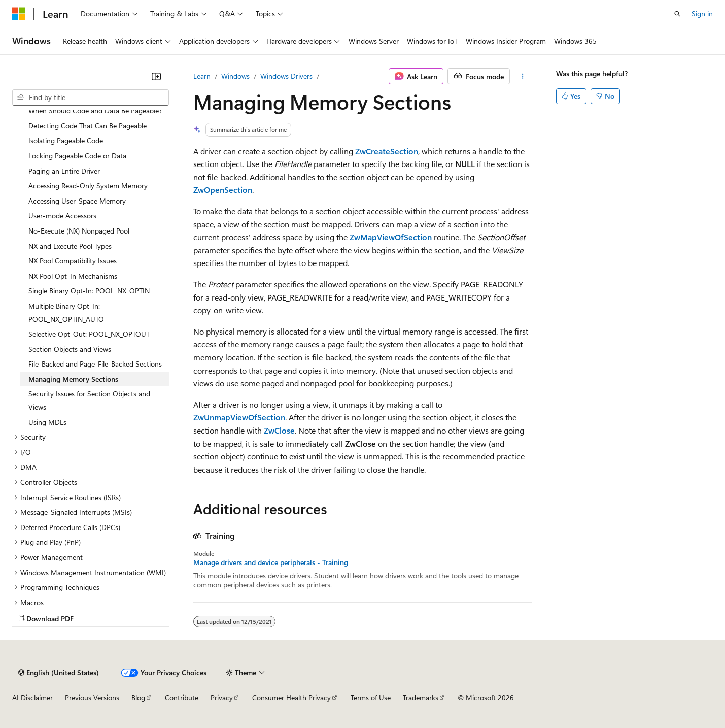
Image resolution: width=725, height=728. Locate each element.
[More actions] (523, 76)
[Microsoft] (19, 14)
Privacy (222, 697)
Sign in (702, 13)
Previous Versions (92, 697)
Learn (202, 76)
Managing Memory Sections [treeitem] (73, 379)
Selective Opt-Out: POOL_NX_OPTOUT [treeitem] (89, 334)
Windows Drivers (286, 76)
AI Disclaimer (32, 697)
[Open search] (677, 14)
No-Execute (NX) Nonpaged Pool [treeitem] (79, 231)
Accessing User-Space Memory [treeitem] (77, 201)
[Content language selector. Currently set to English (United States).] (59, 673)
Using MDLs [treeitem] (47, 422)
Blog (138, 697)
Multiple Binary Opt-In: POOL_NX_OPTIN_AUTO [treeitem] (66, 312)
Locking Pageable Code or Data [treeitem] (77, 156)
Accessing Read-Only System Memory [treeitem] (88, 186)
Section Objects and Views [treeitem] (70, 349)
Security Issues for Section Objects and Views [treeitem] (89, 400)
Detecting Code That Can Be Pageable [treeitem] (88, 126)
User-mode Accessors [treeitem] (62, 216)
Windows (235, 76)
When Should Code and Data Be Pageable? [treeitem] (95, 110)
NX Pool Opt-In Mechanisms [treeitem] (73, 276)
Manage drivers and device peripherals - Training (271, 562)
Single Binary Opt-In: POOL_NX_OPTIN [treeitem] (89, 291)
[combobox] (91, 97)
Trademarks (421, 697)
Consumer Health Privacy (291, 697)
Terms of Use (371, 697)
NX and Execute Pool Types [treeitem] (70, 246)
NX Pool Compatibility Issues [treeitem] (73, 261)
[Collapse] (156, 76)
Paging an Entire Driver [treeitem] (64, 171)
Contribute (182, 697)
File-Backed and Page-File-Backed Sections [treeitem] (95, 364)
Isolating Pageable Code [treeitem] (66, 140)
